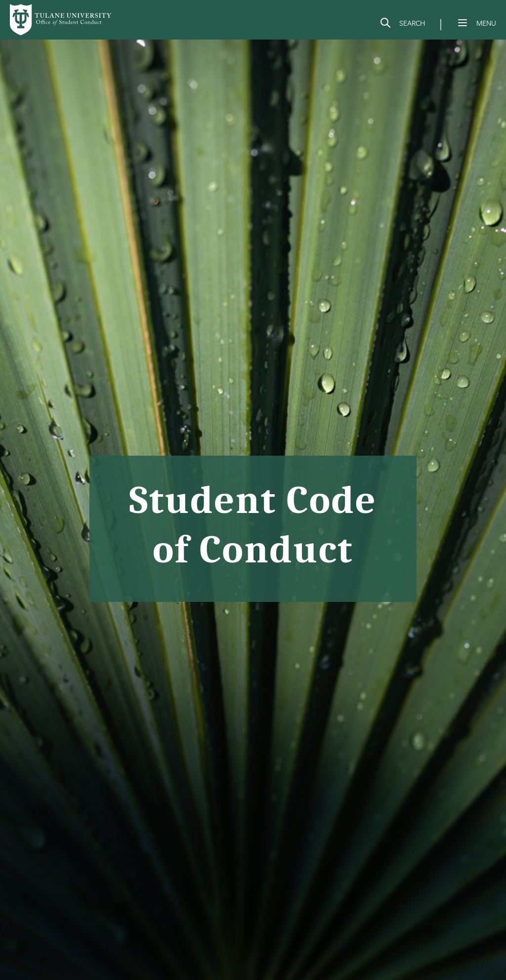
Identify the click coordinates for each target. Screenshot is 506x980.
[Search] (402, 25)
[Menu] (463, 23)
